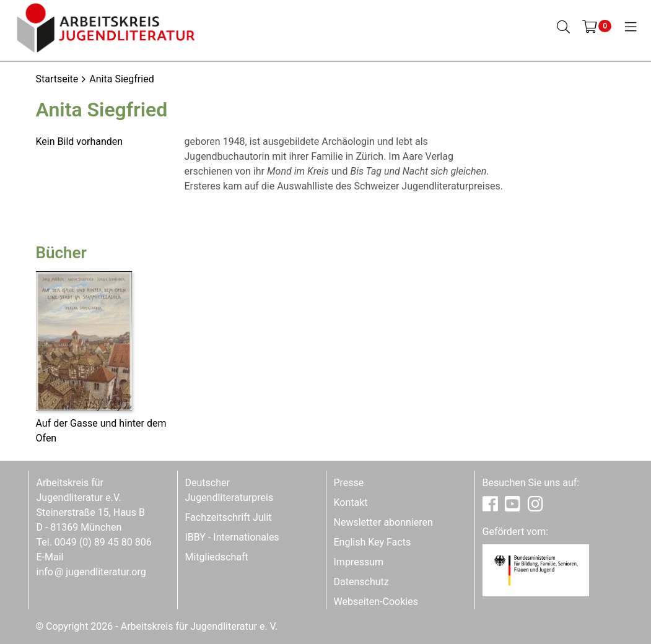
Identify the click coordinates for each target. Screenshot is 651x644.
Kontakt (351, 503)
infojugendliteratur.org (91, 572)
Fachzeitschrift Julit (229, 517)
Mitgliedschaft (217, 557)
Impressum (359, 562)
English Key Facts (373, 542)
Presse (349, 483)
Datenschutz (361, 582)
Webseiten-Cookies (376, 602)
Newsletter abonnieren (383, 522)
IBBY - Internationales (232, 537)
